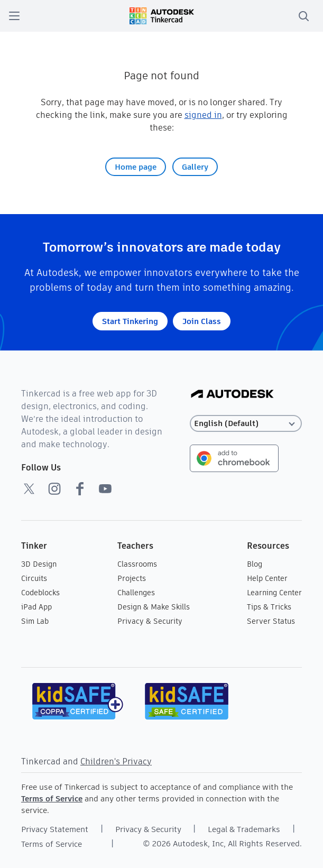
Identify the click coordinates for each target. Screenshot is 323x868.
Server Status (271, 621)
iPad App (36, 607)
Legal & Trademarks (244, 829)
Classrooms (137, 564)
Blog (255, 564)
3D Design (39, 564)
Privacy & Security (150, 621)
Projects (132, 578)
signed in (203, 115)
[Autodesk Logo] (232, 395)
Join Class (202, 321)
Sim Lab (35, 621)
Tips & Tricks (269, 607)
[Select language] (246, 424)
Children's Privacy (116, 761)
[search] (303, 16)
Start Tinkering (130, 321)
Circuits (34, 578)
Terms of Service (52, 798)
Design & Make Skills (154, 607)
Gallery (195, 167)
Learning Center (274, 593)
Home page (136, 167)
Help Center (267, 578)
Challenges (136, 593)
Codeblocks (40, 593)
